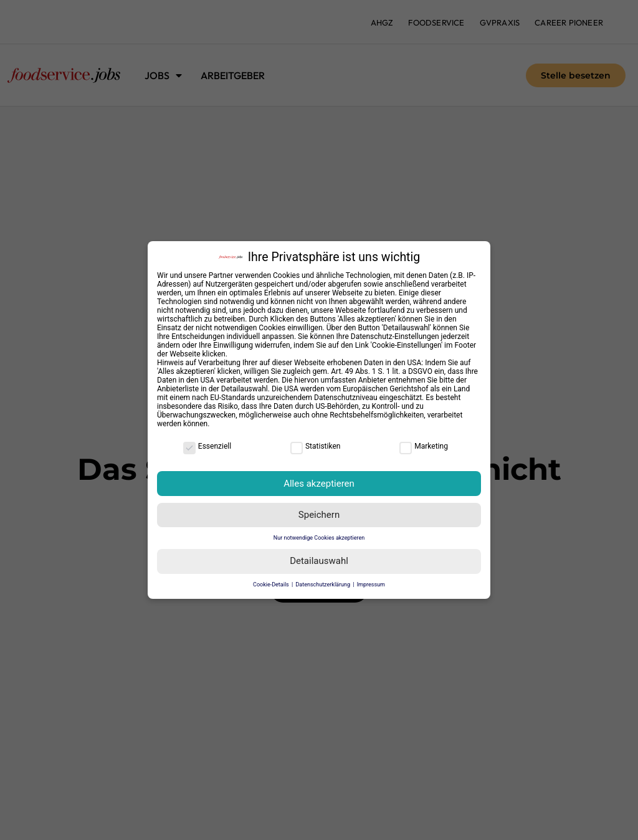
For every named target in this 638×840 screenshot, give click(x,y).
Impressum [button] (371, 585)
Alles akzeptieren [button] (319, 484)
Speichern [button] (319, 515)
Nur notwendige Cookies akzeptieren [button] (319, 538)
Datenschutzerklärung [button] (323, 585)
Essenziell (207, 446)
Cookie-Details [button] (272, 585)
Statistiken (315, 446)
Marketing (424, 446)
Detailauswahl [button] (319, 561)
